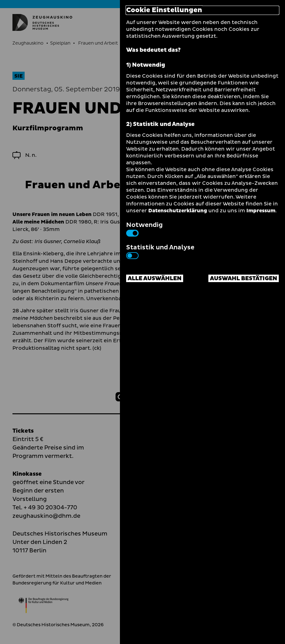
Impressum (261, 211)
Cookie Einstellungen (164, 10)
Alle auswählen (155, 279)
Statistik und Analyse (160, 251)
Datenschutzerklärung (178, 211)
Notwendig (144, 228)
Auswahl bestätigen (244, 279)
